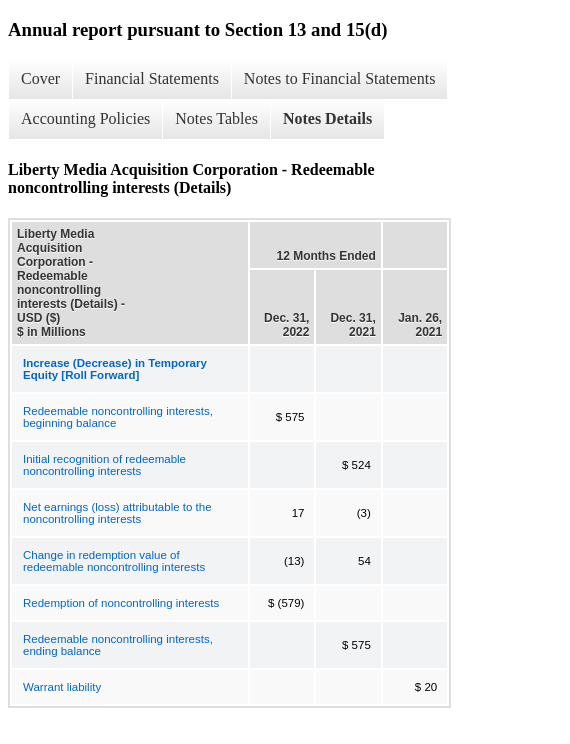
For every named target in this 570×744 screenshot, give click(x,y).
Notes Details (327, 118)
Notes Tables (216, 118)
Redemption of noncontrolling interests (121, 603)
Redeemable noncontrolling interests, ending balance (118, 645)
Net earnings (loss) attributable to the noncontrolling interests (117, 513)
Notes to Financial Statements (340, 78)
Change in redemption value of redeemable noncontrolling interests (114, 561)
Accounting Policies (85, 118)
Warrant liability (62, 687)
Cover (40, 78)
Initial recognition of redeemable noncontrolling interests (104, 465)
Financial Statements (152, 78)
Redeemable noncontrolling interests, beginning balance (118, 417)
